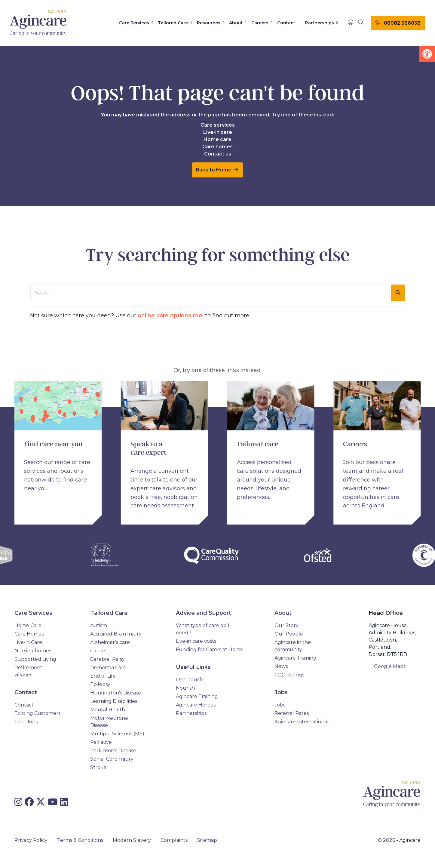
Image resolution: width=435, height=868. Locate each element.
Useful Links (193, 667)
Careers (262, 23)
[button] (427, 54)
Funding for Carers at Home (210, 649)
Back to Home (217, 170)
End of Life (103, 676)
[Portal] (351, 23)
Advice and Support (204, 613)
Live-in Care (28, 642)
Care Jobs (26, 722)
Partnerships (322, 23)
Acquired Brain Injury (116, 634)
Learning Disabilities (114, 701)
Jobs (281, 692)
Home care (217, 139)
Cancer (99, 651)
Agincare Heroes (196, 705)
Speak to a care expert (148, 448)
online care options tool (171, 315)
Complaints (174, 840)
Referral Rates (292, 713)
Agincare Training (197, 696)
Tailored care (258, 444)
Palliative (101, 742)
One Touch (190, 680)
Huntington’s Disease (116, 693)
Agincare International (302, 722)
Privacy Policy (31, 840)
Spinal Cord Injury (112, 759)
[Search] (361, 23)
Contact (286, 23)
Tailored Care (175, 23)
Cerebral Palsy (107, 659)
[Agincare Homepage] (38, 23)
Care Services (136, 23)
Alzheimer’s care (110, 642)
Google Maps (387, 666)
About (238, 23)
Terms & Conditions (80, 840)
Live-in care (218, 132)
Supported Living (35, 659)
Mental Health (108, 710)
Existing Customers (37, 713)
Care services (218, 125)
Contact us (218, 154)
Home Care (28, 625)
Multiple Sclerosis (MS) (117, 734)
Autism (99, 625)
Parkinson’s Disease (113, 751)
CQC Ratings (289, 675)
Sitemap (207, 840)
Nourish (185, 688)
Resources (211, 23)
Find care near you (53, 444)
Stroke (98, 767)
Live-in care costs (196, 641)
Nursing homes (33, 651)
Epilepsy (100, 684)
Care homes (217, 147)
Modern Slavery (132, 840)
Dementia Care (108, 668)
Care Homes (29, 634)
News (281, 666)
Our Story (286, 625)
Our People (289, 634)
